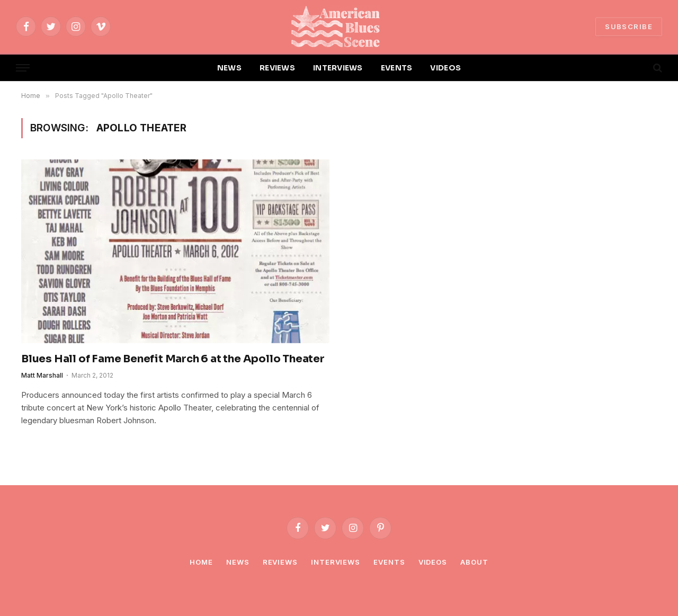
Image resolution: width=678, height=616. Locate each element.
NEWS (229, 68)
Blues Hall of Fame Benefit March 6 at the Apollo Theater (173, 359)
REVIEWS (277, 68)
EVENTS (397, 68)
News (238, 562)
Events (389, 562)
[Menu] (23, 68)
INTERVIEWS (338, 68)
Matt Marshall (42, 375)
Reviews (280, 562)
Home (201, 562)
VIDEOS (445, 68)
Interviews (336, 562)
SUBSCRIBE (629, 26)
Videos (433, 562)
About (474, 562)
